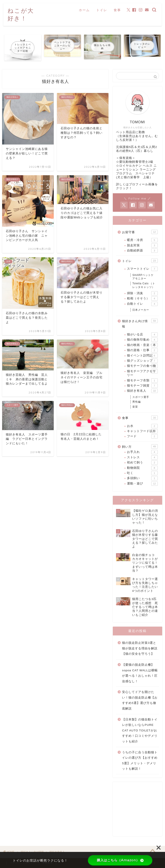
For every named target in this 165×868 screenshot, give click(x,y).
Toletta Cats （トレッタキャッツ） (144, 285)
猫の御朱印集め (142, 340)
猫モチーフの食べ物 (142, 366)
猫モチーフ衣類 (142, 381)
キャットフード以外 (142, 431)
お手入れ (142, 452)
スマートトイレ (142, 269)
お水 (142, 426)
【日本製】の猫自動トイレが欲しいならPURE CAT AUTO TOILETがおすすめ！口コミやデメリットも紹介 (140, 730)
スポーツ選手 (141, 397)
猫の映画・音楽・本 (142, 345)
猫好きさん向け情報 (140, 324)
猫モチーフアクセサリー (142, 373)
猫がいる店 (142, 335)
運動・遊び (142, 484)
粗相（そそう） (142, 298)
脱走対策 (142, 245)
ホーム (84, 10)
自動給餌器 (142, 251)
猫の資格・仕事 (142, 350)
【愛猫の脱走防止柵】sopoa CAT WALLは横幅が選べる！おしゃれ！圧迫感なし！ (140, 673)
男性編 (137, 402)
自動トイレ (142, 304)
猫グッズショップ (142, 361)
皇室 (135, 407)
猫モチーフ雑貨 (142, 386)
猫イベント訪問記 (142, 356)
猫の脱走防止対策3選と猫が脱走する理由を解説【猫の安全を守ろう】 (140, 648)
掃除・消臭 (142, 293)
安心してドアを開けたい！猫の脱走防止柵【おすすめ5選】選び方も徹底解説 (140, 700)
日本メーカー (141, 310)
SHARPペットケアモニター (143, 277)
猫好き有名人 (142, 391)
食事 (117, 10)
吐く (142, 473)
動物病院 (142, 468)
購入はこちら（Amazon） (120, 860)
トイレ (102, 10)
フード (142, 436)
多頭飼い (142, 478)
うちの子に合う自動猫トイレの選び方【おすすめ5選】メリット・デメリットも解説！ (140, 761)
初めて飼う (142, 463)
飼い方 (140, 446)
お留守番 (140, 232)
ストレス (142, 457)
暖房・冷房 (142, 240)
